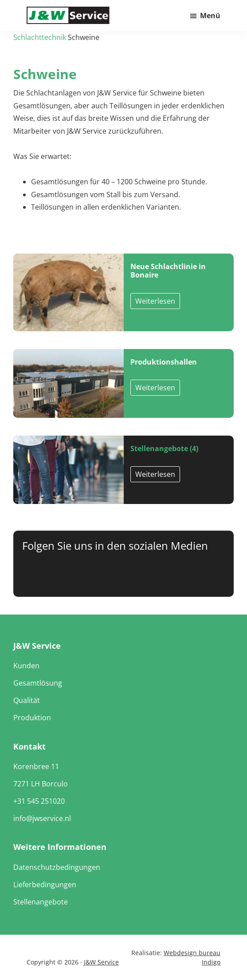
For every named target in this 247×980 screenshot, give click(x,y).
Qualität (27, 700)
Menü (210, 16)
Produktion (32, 718)
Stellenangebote (41, 902)
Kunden (26, 666)
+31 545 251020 (39, 801)
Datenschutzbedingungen (57, 867)
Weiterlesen (155, 301)
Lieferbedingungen (45, 885)
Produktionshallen (164, 362)
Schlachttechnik (40, 37)
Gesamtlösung (38, 683)
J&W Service (101, 962)
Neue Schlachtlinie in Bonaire (168, 271)
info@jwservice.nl (42, 818)
